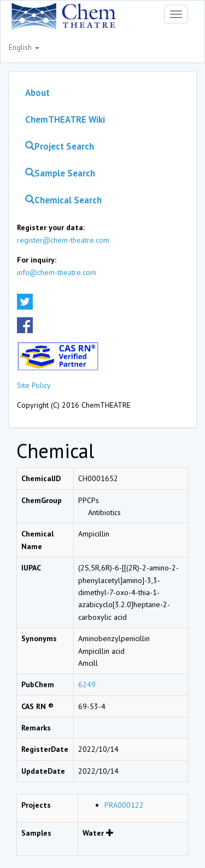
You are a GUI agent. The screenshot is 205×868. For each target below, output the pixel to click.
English (24, 47)
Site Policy (34, 385)
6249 (87, 684)
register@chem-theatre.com (63, 240)
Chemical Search (63, 200)
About (37, 93)
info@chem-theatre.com (57, 272)
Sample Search (60, 173)
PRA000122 (124, 805)
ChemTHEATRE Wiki (65, 119)
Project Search (60, 146)
